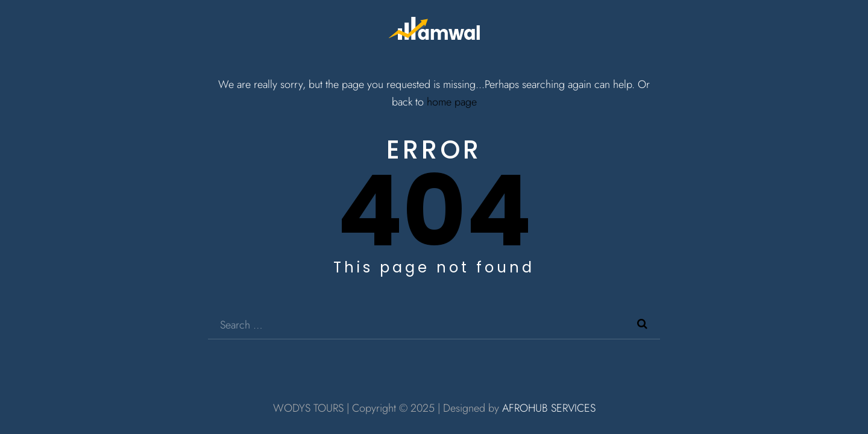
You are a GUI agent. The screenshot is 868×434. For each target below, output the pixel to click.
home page (452, 102)
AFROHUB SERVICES (549, 408)
